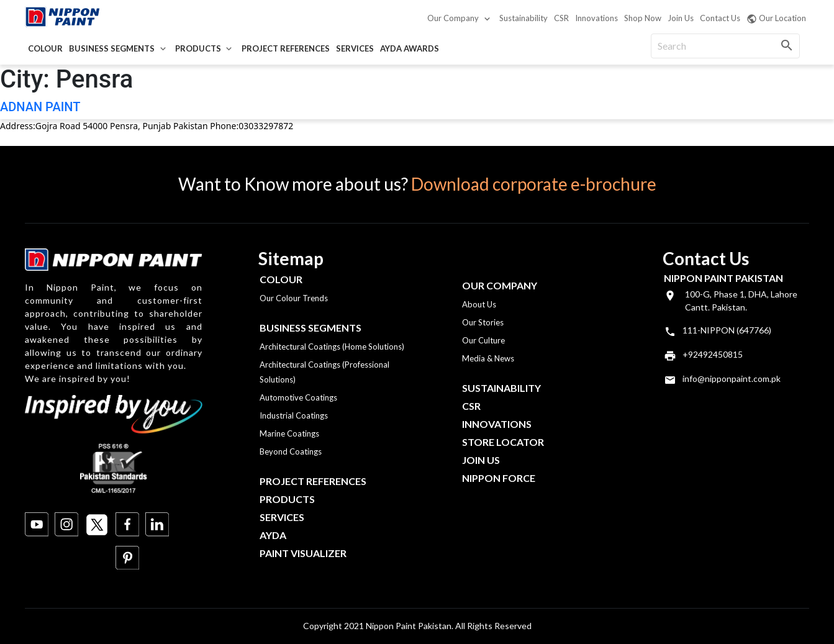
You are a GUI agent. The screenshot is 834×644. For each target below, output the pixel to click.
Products (198, 48)
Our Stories (483, 322)
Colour (45, 48)
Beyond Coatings (291, 451)
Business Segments (112, 48)
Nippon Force (499, 478)
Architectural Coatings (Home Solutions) (332, 347)
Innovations (596, 18)
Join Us (681, 18)
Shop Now (643, 18)
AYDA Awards (410, 48)
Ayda (273, 535)
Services (355, 48)
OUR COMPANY (500, 285)
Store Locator (503, 442)
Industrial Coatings (294, 415)
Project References (286, 48)
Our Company (453, 18)
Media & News (488, 358)
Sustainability (524, 18)
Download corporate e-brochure (534, 184)
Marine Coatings (289, 433)
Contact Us (720, 18)
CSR (561, 18)
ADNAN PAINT (40, 107)
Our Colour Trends (294, 298)
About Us (479, 304)
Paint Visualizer (303, 553)
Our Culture (483, 340)
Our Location (776, 19)
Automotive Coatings (298, 397)
